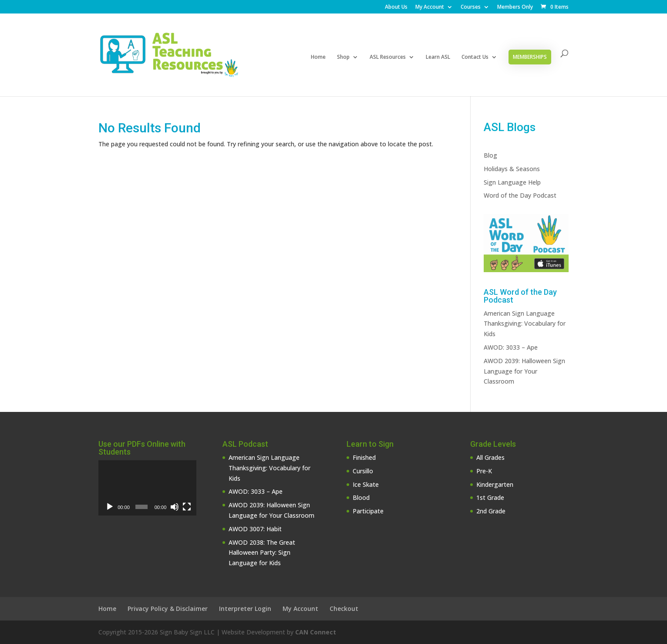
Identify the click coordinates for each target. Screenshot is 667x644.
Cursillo (363, 471)
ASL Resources (388, 57)
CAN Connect (316, 632)
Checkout (344, 609)
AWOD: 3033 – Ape (511, 347)
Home (318, 57)
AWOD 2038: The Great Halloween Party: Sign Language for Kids (262, 553)
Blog (490, 155)
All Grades (490, 457)
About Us (396, 7)
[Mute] (175, 507)
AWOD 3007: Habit (255, 529)
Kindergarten (495, 484)
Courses (471, 7)
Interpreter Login (245, 609)
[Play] (110, 507)
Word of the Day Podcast (520, 195)
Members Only (515, 7)
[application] (147, 488)
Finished (364, 457)
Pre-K (484, 471)
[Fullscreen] (187, 507)
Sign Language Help (512, 182)
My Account (430, 7)
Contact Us (475, 57)
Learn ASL (438, 57)
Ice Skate (366, 484)
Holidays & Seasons (512, 169)
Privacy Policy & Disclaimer (168, 609)
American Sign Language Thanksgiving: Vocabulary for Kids (525, 324)
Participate (368, 511)
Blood (361, 497)
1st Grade (490, 497)
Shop (343, 57)
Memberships (530, 57)
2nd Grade (491, 511)
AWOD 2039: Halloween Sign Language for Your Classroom (524, 371)
